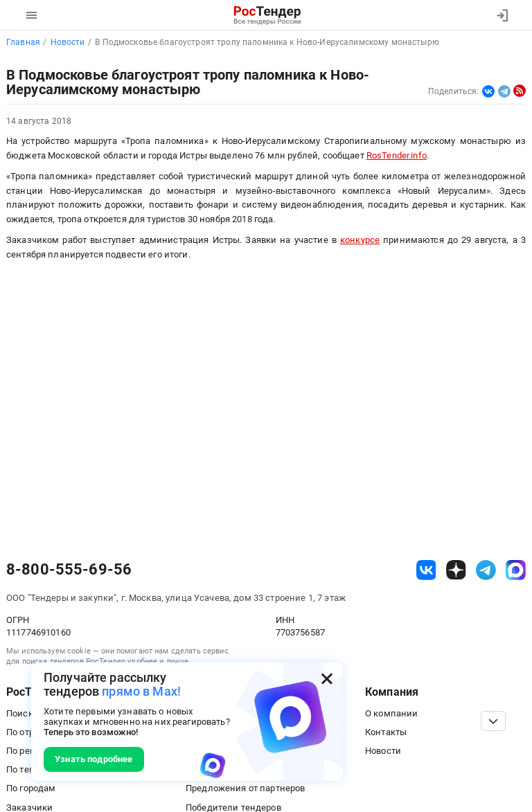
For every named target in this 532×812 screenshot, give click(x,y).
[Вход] (502, 15)
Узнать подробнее (94, 759)
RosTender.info (397, 155)
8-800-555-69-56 (69, 570)
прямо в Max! (141, 691)
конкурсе (360, 240)
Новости (383, 751)
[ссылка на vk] (426, 570)
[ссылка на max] (516, 570)
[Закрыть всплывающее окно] (327, 678)
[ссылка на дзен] (456, 570)
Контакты (386, 732)
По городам (31, 788)
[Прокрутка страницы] (493, 721)
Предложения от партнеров (245, 788)
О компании (391, 713)
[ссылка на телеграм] (486, 570)
